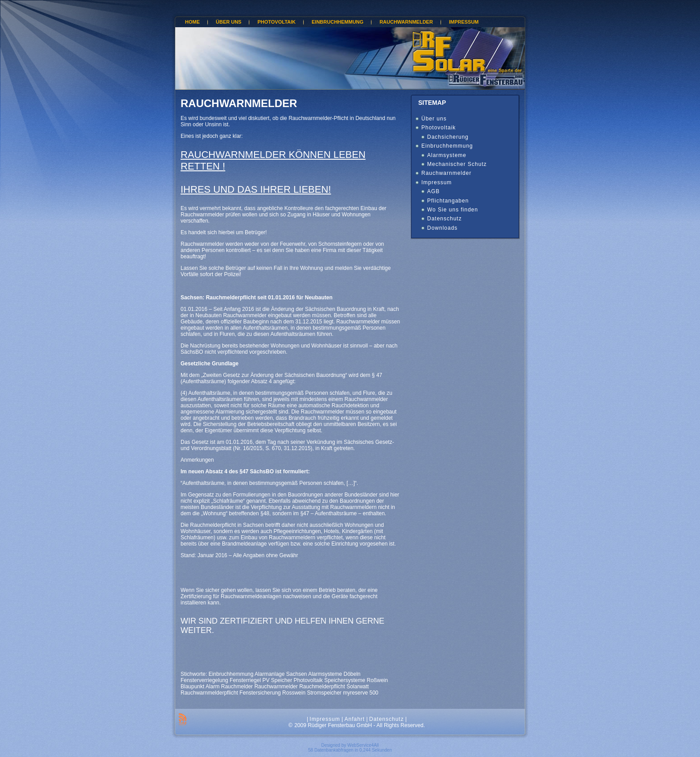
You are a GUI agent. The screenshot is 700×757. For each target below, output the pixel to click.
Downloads (442, 228)
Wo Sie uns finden (453, 210)
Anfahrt (354, 719)
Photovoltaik (439, 128)
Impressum (436, 182)
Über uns (434, 119)
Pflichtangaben (448, 201)
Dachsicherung (448, 137)
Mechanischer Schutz (457, 164)
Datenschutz (445, 219)
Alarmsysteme (447, 155)
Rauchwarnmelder (239, 103)
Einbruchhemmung (447, 146)
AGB (433, 191)
